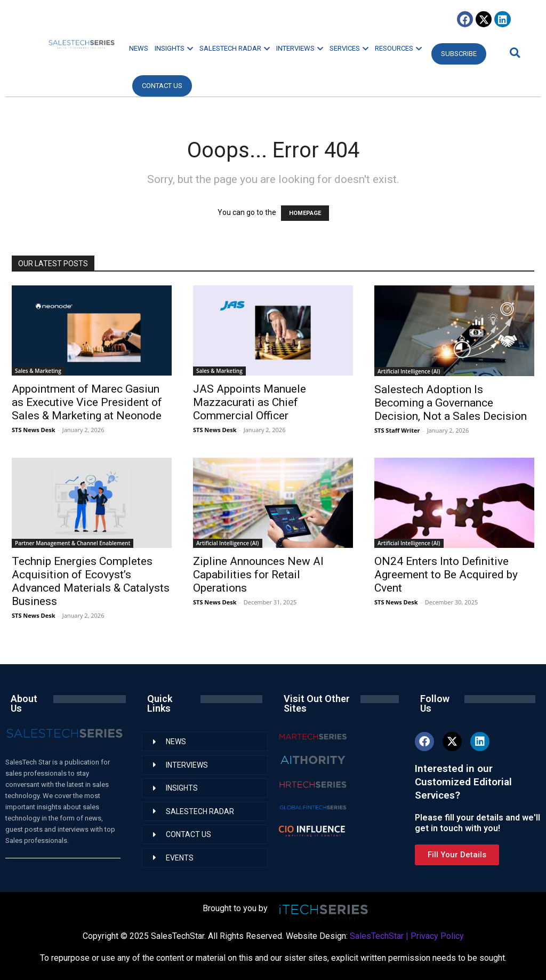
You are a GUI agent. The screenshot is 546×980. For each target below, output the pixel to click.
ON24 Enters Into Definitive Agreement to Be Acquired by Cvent (446, 575)
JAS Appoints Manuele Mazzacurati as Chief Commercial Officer (250, 402)
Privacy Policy (437, 936)
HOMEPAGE (305, 213)
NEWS (139, 48)
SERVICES (349, 48)
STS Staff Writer (397, 430)
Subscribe (459, 54)
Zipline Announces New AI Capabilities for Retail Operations (258, 575)
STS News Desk (33, 430)
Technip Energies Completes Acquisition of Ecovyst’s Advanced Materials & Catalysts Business (91, 581)
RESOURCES (398, 48)
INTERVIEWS (300, 48)
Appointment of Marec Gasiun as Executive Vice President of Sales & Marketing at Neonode (87, 402)
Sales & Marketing (38, 371)
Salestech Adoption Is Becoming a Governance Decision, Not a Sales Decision (451, 403)
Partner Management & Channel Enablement (73, 543)
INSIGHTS (174, 48)
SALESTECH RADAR (235, 48)
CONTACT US (162, 86)
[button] (513, 53)
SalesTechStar (377, 936)
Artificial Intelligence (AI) (409, 371)
